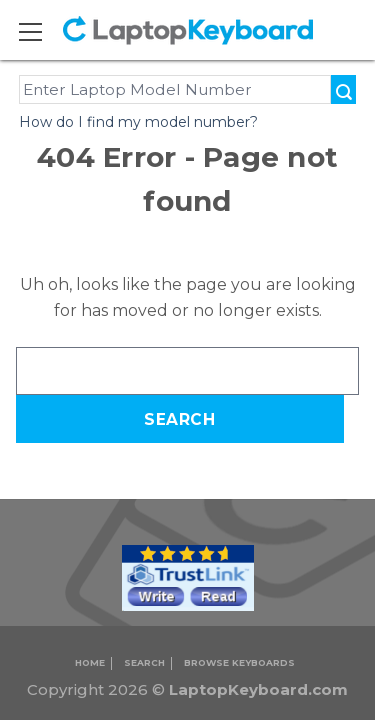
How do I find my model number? (138, 122)
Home (90, 662)
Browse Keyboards (239, 662)
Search (144, 662)
